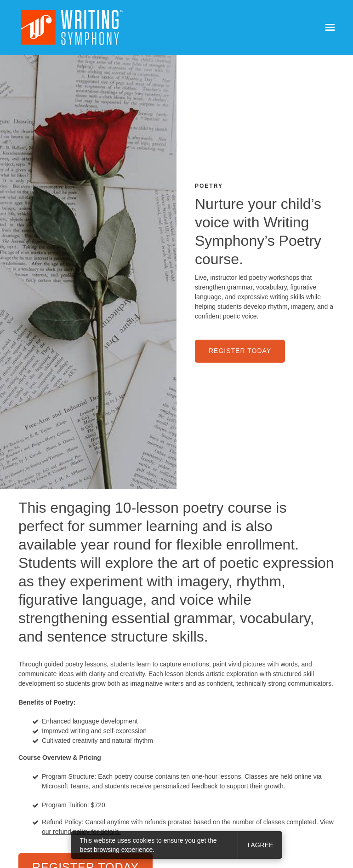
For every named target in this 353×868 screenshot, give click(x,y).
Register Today (240, 351)
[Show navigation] (328, 28)
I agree (260, 845)
